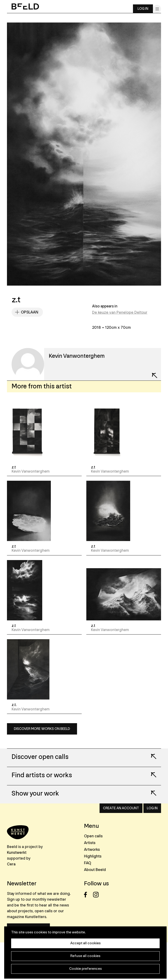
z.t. (14, 705)
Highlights (93, 856)
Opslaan (30, 312)
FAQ (88, 863)
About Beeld (95, 870)
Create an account (121, 808)
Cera (11, 864)
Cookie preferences (86, 969)
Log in (143, 9)
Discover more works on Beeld (42, 729)
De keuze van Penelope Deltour (120, 312)
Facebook (88, 895)
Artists (90, 843)
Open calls (93, 836)
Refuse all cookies (85, 956)
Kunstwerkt (17, 853)
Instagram (97, 895)
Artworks (92, 849)
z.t (14, 467)
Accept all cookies (86, 943)
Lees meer (151, 753)
